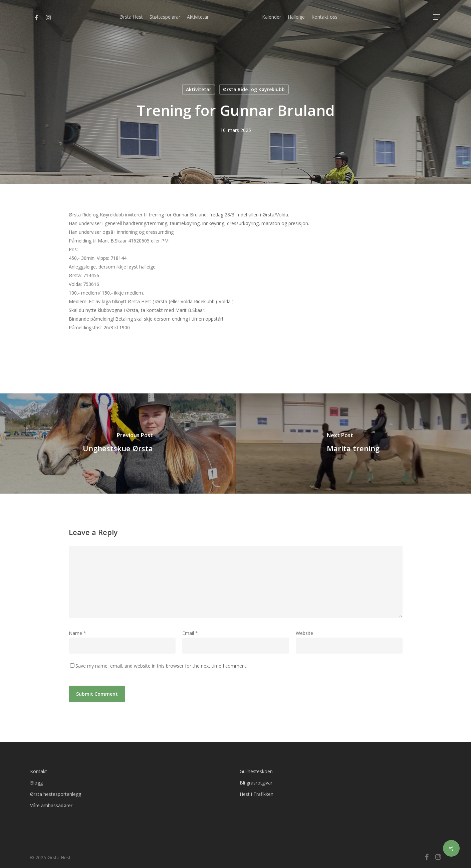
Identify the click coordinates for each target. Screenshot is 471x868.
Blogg (36, 783)
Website (304, 633)
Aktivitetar (199, 89)
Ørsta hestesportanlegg (56, 794)
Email (190, 633)
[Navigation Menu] (437, 17)
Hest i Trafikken (257, 794)
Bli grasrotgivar (256, 783)
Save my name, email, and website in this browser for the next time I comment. (161, 666)
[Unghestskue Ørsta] (118, 444)
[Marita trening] (354, 444)
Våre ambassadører (51, 805)
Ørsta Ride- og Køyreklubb (254, 89)
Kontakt (39, 771)
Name (77, 633)
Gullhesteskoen (256, 771)
